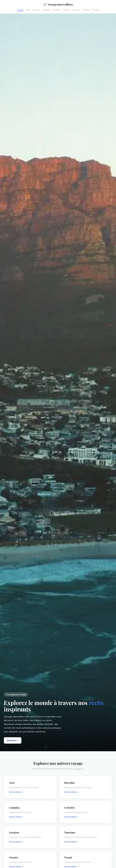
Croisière (56, 10)
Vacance (86, 10)
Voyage (96, 10)
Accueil (20, 10)
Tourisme (76, 10)
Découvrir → (13, 740)
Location (66, 10)
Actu (28, 10)
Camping (46, 10)
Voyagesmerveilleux (58, 4)
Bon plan (36, 10)
